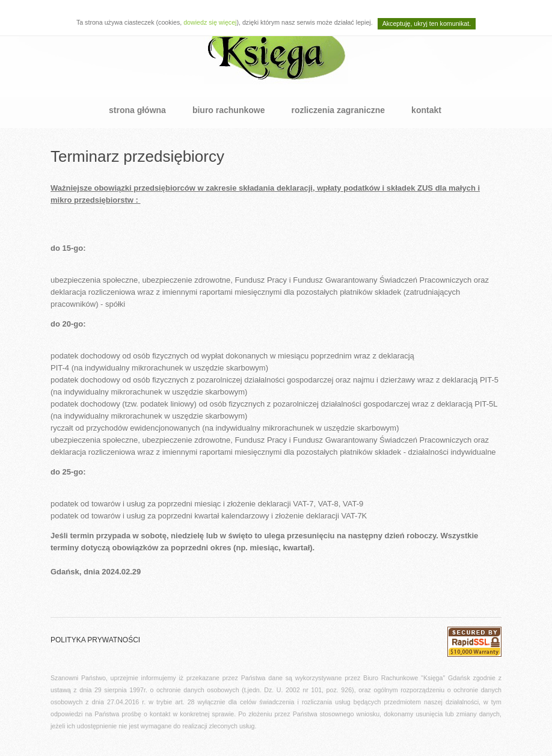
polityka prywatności (95, 640)
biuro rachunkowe (229, 110)
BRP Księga (276, 48)
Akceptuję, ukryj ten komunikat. (427, 23)
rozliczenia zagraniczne (338, 110)
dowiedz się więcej (210, 22)
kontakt (426, 110)
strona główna (137, 110)
